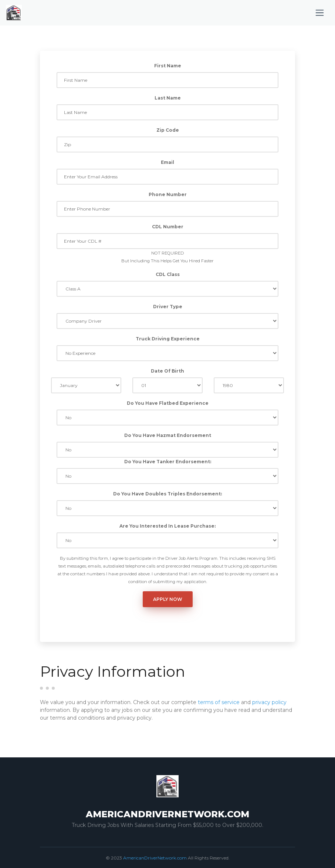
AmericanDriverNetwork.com (155, 858)
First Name (168, 66)
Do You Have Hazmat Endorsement (168, 435)
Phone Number (168, 194)
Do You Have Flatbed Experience (168, 403)
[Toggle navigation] (320, 13)
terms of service (219, 702)
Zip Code (168, 130)
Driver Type (168, 307)
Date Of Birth (167, 371)
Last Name (168, 98)
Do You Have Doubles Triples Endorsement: (167, 494)
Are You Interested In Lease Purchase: (167, 526)
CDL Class (168, 274)
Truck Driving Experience (168, 339)
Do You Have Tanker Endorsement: (168, 462)
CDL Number (168, 227)
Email (167, 162)
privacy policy (269, 702)
